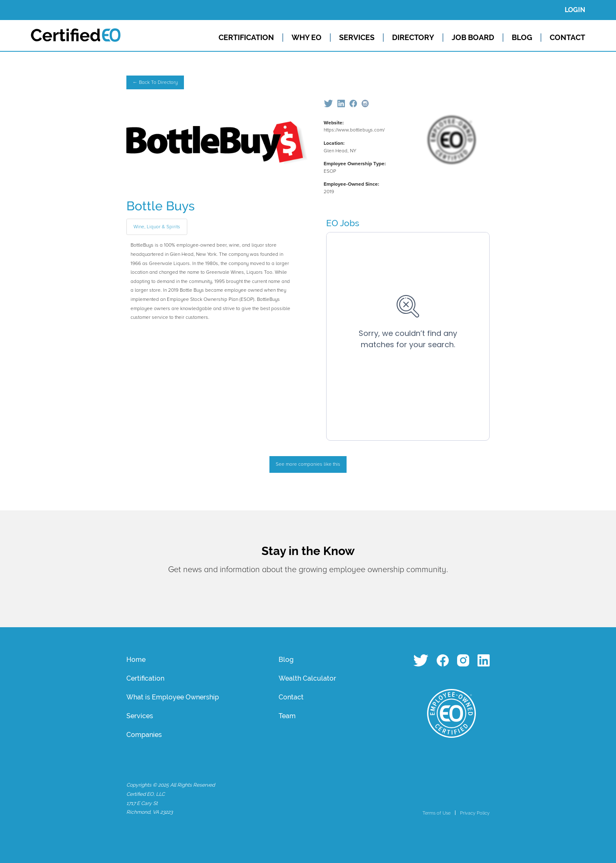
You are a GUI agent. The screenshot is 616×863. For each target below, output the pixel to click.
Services (140, 716)
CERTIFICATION (246, 38)
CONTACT (567, 38)
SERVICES (357, 38)
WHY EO (307, 38)
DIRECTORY (413, 38)
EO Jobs (343, 223)
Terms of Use (436, 813)
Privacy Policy (475, 813)
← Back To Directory (155, 82)
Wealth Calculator (307, 678)
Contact (291, 697)
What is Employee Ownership (173, 697)
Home (136, 660)
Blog (286, 660)
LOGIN (575, 10)
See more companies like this (308, 464)
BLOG (522, 38)
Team (287, 716)
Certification (145, 678)
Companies (144, 735)
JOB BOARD (473, 38)
